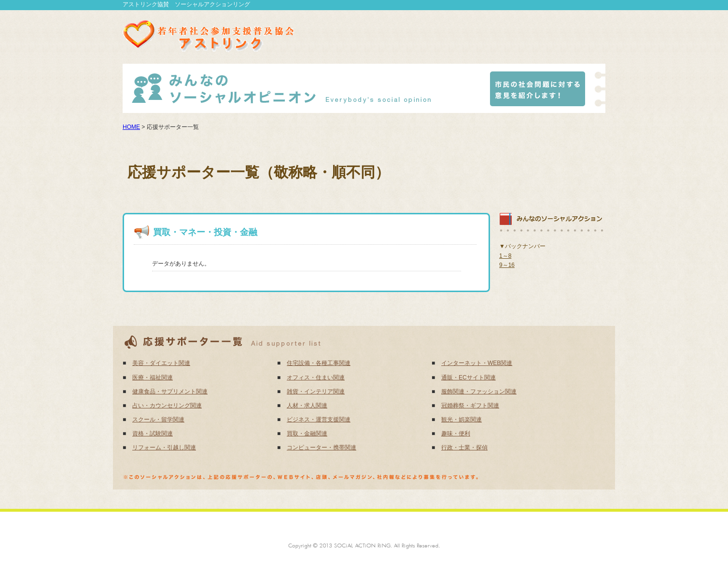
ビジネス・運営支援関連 (319, 420)
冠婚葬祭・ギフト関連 (470, 406)
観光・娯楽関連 (462, 420)
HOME (131, 127)
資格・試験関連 (153, 434)
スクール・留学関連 (158, 420)
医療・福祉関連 (153, 378)
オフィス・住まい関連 (316, 378)
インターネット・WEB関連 (477, 363)
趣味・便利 (456, 434)
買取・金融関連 (307, 434)
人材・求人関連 (307, 406)
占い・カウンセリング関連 (167, 406)
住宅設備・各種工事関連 (319, 363)
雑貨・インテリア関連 (316, 392)
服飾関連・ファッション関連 (479, 392)
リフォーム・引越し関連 (164, 448)
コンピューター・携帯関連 (322, 448)
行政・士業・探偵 (464, 448)
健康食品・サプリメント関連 (170, 392)
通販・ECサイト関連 (469, 378)
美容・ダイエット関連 (161, 363)
